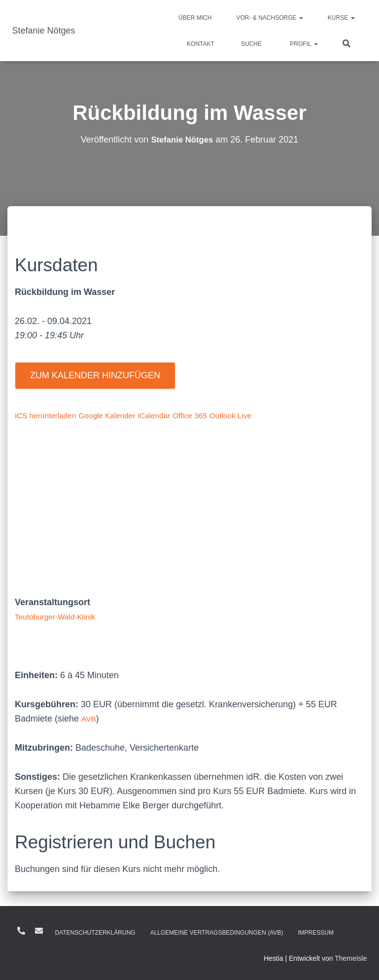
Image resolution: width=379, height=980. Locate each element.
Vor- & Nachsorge (269, 18)
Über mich (195, 18)
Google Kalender (122, 415)
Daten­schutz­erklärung (95, 933)
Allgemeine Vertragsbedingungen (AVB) (217, 933)
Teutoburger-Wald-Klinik (62, 617)
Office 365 (219, 415)
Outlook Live (266, 415)
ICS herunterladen (51, 415)
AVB (89, 719)
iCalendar (177, 415)
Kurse (341, 18)
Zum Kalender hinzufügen (95, 375)
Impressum (316, 933)
